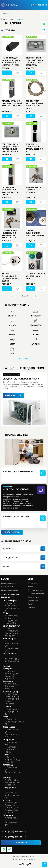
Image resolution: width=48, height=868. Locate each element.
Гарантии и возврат (36, 594)
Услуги (31, 587)
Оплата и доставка (36, 590)
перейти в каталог (13, 395)
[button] (7, 73)
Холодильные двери (10, 590)
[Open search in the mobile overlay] (21, 13)
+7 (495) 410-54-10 (15, 837)
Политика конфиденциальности (24, 857)
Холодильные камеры (11, 583)
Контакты (32, 608)
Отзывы (31, 604)
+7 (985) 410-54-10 (38, 5)
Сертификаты (33, 601)
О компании (33, 583)
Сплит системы (8, 587)
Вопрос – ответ (34, 597)
